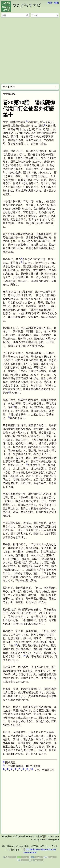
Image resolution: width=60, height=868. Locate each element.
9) (16, 645)
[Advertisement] (30, 51)
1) (27, 121)
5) (9, 392)
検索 (28, 15)
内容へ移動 (53, 3)
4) (22, 262)
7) (9, 417)
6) (14, 406)
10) (25, 656)
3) (22, 258)
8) (27, 464)
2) (45, 125)
